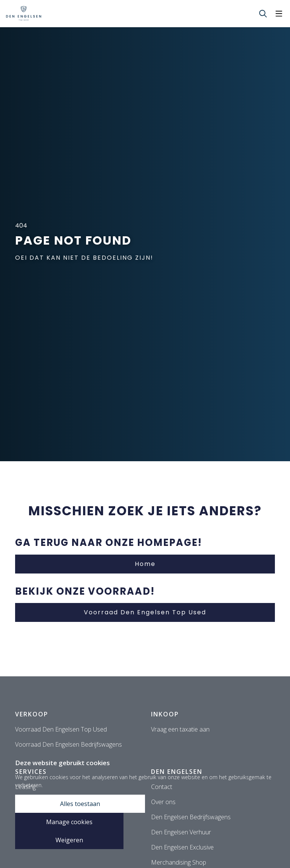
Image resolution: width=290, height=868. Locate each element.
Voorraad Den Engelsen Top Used (145, 612)
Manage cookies (69, 822)
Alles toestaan (80, 804)
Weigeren (69, 840)
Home (145, 564)
